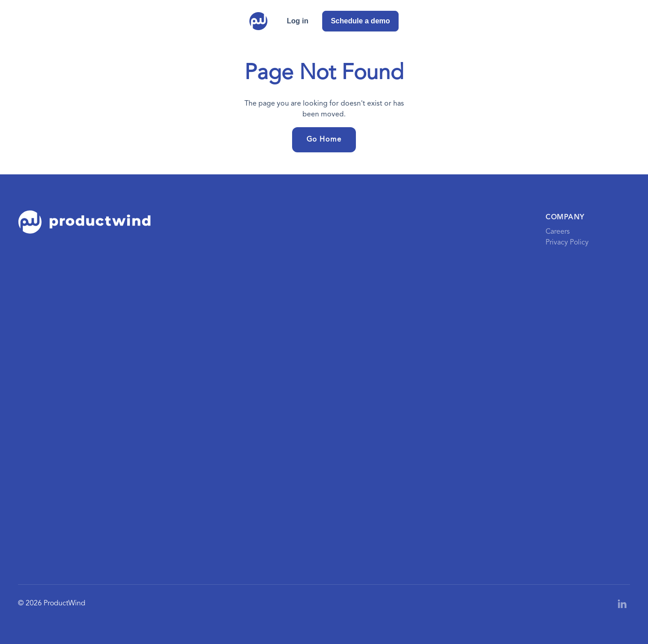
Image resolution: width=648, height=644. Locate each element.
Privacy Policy (567, 243)
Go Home (324, 140)
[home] (258, 21)
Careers (558, 232)
